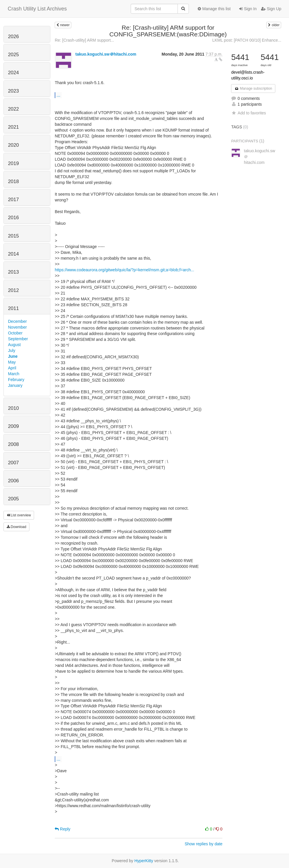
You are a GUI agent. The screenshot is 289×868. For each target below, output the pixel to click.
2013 (14, 272)
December (18, 321)
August (15, 345)
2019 (14, 163)
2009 (14, 426)
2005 (14, 499)
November (18, 327)
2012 (14, 290)
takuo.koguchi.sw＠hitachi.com (106, 54)
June (13, 356)
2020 (14, 145)
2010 (14, 408)
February (16, 380)
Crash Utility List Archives (37, 9)
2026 (14, 37)
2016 (14, 218)
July (12, 350)
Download (17, 527)
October (15, 333)
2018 (14, 181)
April (12, 368)
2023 (14, 91)
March (14, 374)
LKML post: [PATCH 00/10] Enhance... (247, 40)
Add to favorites (248, 113)
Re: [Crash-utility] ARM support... (84, 40)
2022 (14, 109)
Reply (63, 829)
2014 (14, 254)
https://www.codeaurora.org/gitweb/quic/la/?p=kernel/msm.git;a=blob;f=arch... (124, 270)
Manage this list (214, 9)
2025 (14, 55)
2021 (14, 127)
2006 (14, 481)
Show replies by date (203, 844)
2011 (14, 308)
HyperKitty (144, 861)
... (58, 95)
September (18, 339)
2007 (14, 463)
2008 (14, 444)
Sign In (248, 9)
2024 (14, 73)
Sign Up (271, 9)
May (12, 362)
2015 (14, 236)
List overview (19, 515)
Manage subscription (253, 88)
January (15, 385)
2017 (14, 200)
